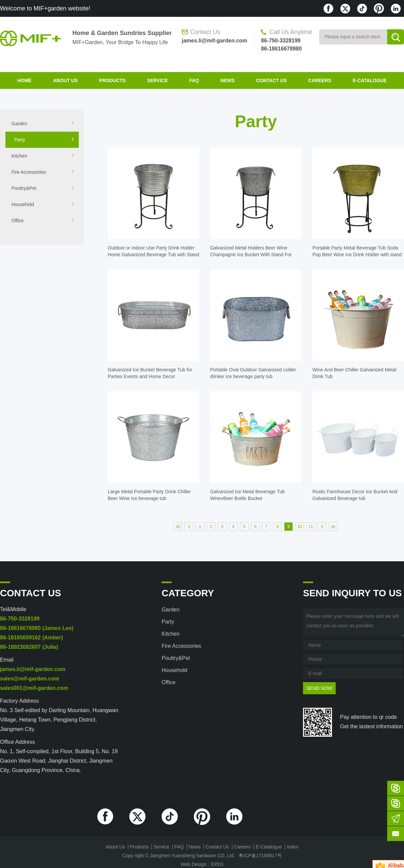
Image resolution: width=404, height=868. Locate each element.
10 (299, 527)
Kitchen (43, 156)
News (228, 80)
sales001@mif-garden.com (34, 688)
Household (43, 204)
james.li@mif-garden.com (33, 669)
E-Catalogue (370, 80)
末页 (333, 527)
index (293, 847)
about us (65, 80)
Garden (43, 124)
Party (44, 140)
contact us (272, 80)
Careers (319, 80)
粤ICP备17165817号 (260, 856)
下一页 (322, 527)
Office (43, 221)
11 (311, 527)
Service (157, 80)
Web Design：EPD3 (202, 864)
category (188, 593)
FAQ (194, 80)
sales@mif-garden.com (30, 679)
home (25, 80)
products (113, 80)
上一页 (189, 527)
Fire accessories (43, 172)
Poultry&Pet (43, 188)
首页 (178, 527)
